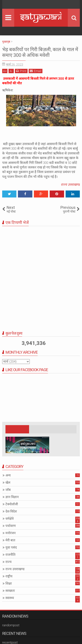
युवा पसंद (11, 547)
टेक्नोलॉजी (12, 504)
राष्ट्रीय (9, 576)
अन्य (8, 475)
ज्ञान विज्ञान (12, 497)
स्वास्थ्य (10, 598)
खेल (8, 483)
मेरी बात (10, 540)
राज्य (9, 562)
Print (21, 71)
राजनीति (10, 555)
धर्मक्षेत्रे (10, 519)
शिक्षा (9, 583)
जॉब (8, 490)
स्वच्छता (10, 591)
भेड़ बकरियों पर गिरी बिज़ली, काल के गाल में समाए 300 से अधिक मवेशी (40, 52)
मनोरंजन (10, 533)
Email (36, 71)
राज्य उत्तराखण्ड (70, 185)
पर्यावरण (11, 526)
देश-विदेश (11, 511)
